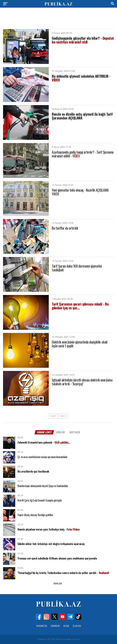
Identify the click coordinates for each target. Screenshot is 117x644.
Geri (53, 416)
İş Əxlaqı (77, 626)
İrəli (63, 416)
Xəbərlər (55, 626)
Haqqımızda (42, 626)
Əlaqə (66, 626)
